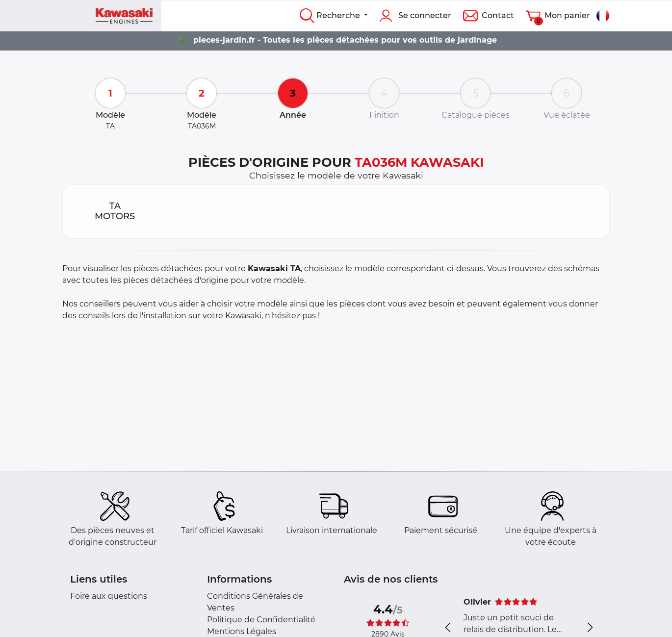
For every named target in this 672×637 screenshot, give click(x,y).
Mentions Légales (242, 631)
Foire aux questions (109, 596)
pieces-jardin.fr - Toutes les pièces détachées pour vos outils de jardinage (345, 40)
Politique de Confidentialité (261, 620)
